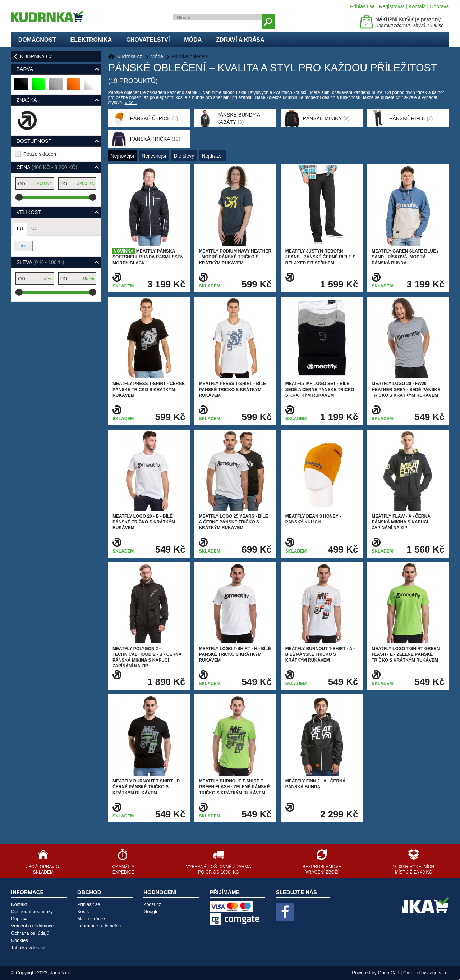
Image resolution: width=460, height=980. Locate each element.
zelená (39, 87)
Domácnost (37, 40)
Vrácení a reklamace (33, 926)
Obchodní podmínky (32, 911)
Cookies (20, 940)
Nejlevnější (154, 156)
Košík (83, 911)
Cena (47, 167)
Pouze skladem (41, 154)
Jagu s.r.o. (438, 973)
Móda (193, 40)
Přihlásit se (362, 6)
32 (23, 247)
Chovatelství (148, 40)
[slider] (19, 197)
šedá (56, 87)
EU (20, 228)
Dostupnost (34, 141)
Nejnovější (122, 156)
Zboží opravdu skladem (43, 869)
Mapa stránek (91, 919)
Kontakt (417, 6)
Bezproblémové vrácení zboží (322, 869)
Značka (27, 100)
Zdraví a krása (240, 40)
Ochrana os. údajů (30, 933)
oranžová (74, 87)
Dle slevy (184, 156)
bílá (90, 87)
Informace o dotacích (99, 926)
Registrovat (392, 6)
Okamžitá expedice (123, 869)
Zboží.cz (152, 904)
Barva (25, 69)
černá (21, 87)
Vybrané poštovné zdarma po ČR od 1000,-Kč (218, 869)
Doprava (439, 6)
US (34, 228)
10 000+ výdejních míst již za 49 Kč (413, 869)
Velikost (29, 212)
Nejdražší (212, 156)
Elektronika (91, 40)
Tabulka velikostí (28, 947)
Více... (131, 103)
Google (151, 911)
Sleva (40, 262)
